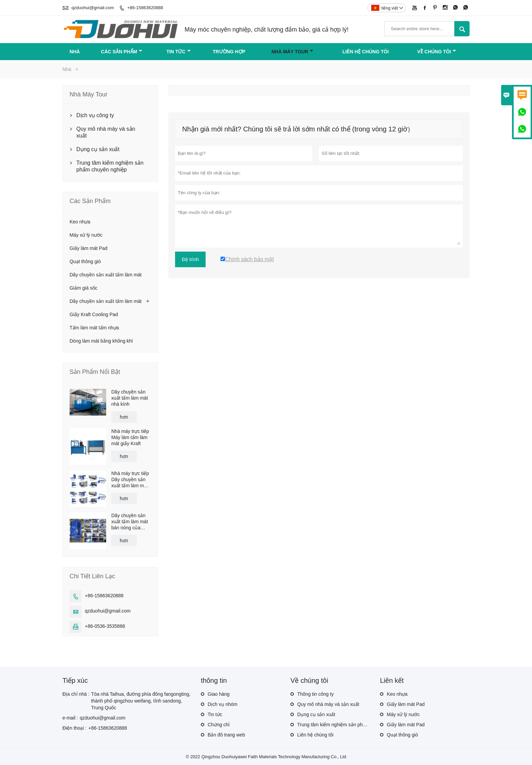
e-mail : (70, 718)
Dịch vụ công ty (95, 115)
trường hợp (229, 52)
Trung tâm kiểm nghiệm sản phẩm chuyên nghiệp (110, 166)
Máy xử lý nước (86, 235)
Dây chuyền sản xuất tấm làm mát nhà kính (130, 398)
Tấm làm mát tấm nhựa (94, 328)
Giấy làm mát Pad (88, 248)
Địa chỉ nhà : (76, 694)
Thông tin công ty (315, 694)
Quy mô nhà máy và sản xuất (106, 132)
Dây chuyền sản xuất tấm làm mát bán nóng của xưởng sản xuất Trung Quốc (130, 522)
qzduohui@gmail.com (93, 8)
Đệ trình (190, 259)
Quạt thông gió (85, 261)
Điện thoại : (74, 728)
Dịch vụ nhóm (223, 704)
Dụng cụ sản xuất (98, 149)
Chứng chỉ (219, 725)
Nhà (75, 52)
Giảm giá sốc (83, 288)
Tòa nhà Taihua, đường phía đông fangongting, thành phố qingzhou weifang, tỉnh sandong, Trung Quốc (141, 701)
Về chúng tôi (437, 52)
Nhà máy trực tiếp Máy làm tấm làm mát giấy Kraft (130, 437)
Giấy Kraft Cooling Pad (94, 314)
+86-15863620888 (145, 8)
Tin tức (178, 52)
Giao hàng (219, 694)
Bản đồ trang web (226, 735)
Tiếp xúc (75, 680)
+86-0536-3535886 (105, 626)
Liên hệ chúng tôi (365, 52)
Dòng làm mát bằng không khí (101, 341)
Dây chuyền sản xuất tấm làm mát (106, 275)
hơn (124, 417)
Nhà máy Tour (292, 52)
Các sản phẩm (122, 52)
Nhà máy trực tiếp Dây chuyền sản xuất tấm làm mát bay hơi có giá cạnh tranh (130, 480)
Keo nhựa (80, 222)
